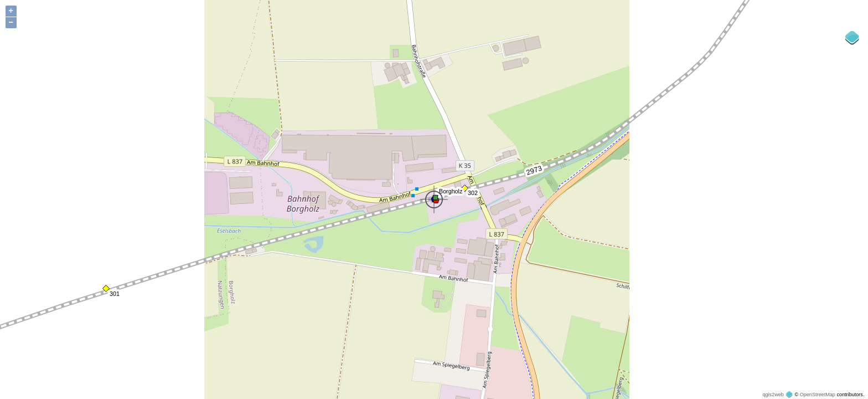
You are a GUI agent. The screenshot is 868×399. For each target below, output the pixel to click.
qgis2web (773, 395)
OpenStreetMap (818, 395)
